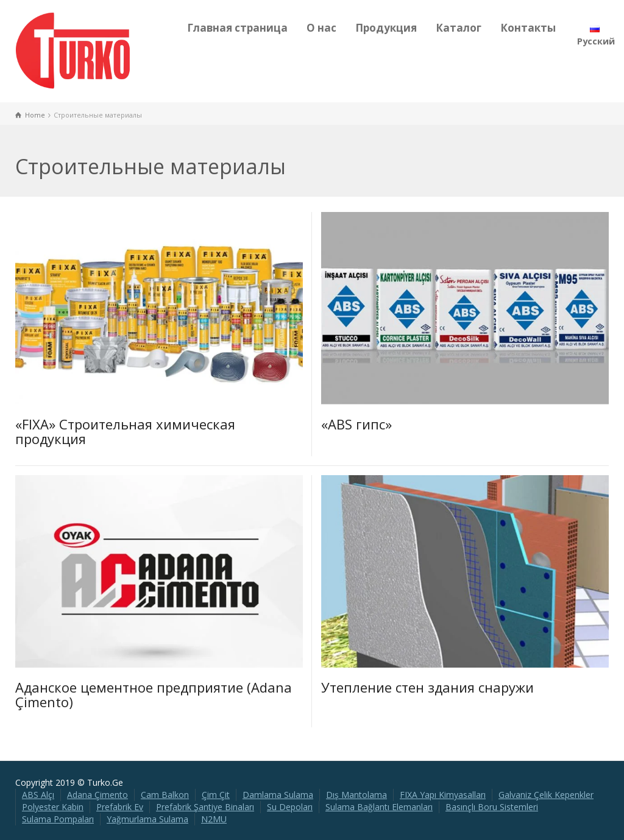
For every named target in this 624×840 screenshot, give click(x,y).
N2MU (214, 819)
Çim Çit (216, 795)
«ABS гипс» (356, 424)
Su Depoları (290, 807)
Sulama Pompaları (58, 819)
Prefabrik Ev (120, 807)
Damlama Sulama (278, 795)
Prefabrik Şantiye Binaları (205, 807)
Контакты (528, 28)
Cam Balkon (165, 795)
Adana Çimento (97, 795)
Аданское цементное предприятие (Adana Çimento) (154, 694)
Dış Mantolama (356, 795)
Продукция (386, 28)
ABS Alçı (38, 795)
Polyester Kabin (53, 807)
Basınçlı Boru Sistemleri (492, 807)
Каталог (459, 28)
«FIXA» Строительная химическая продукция (125, 431)
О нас (321, 28)
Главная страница (237, 28)
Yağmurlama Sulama (147, 819)
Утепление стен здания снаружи (427, 687)
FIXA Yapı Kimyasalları (443, 795)
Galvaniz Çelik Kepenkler (546, 795)
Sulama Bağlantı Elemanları (379, 807)
